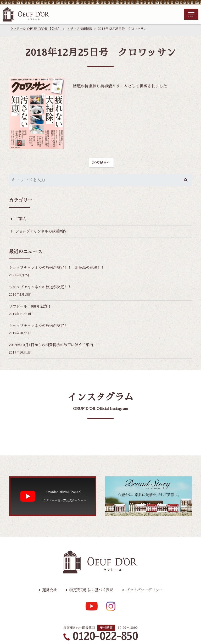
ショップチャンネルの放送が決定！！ (42, 288)
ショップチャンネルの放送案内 (43, 232)
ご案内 (21, 220)
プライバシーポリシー (147, 593)
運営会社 (46, 593)
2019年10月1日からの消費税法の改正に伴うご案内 (54, 347)
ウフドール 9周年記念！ (32, 308)
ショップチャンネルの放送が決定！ (40, 328)
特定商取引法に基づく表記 (91, 593)
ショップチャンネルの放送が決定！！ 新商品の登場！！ (60, 269)
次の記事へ (101, 163)
